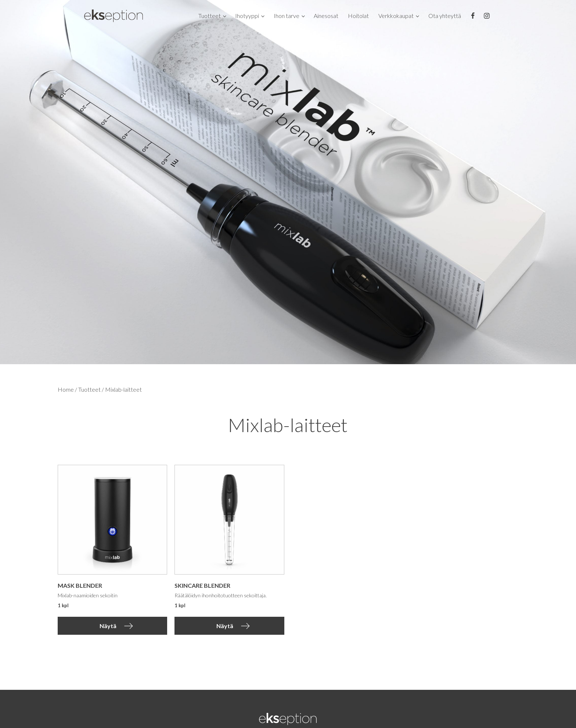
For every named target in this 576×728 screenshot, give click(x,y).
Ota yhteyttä (445, 16)
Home (66, 389)
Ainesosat (326, 16)
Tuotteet (210, 16)
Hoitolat (358, 16)
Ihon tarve (287, 16)
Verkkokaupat (396, 16)
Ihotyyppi (247, 16)
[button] (113, 626)
